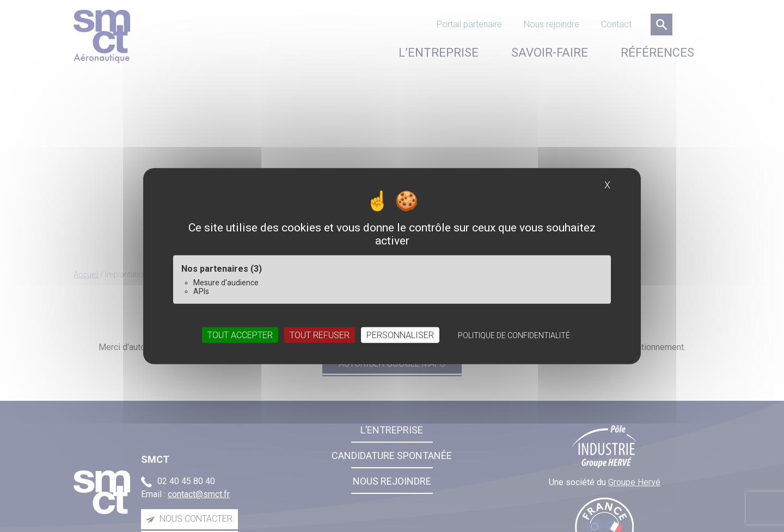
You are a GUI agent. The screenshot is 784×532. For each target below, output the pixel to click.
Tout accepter (240, 335)
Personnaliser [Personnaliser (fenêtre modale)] (400, 335)
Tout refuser (320, 335)
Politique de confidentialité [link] (514, 335)
